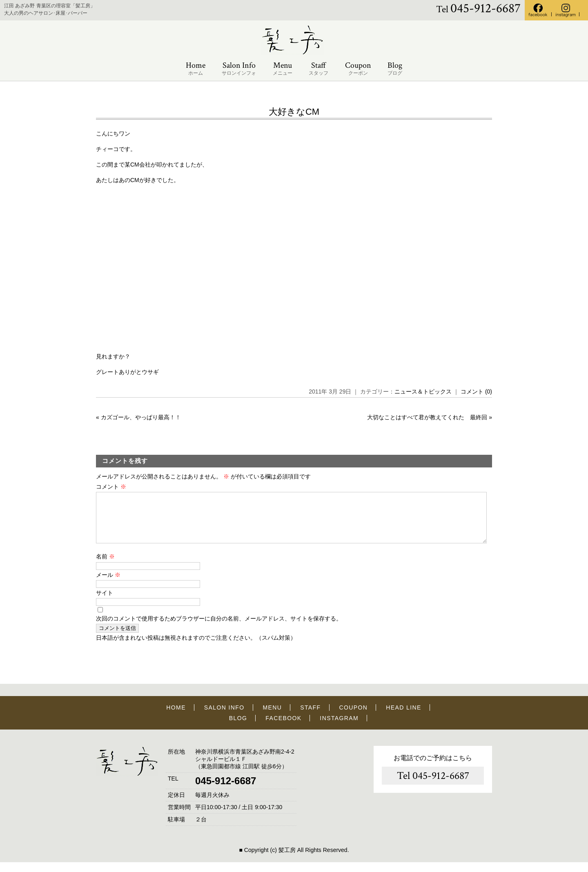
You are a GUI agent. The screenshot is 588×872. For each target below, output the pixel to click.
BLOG (238, 728)
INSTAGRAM (339, 728)
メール (108, 585)
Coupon (358, 69)
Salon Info (239, 69)
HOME (176, 717)
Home (196, 69)
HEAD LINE (404, 717)
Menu (283, 69)
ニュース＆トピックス (423, 392)
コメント (111, 487)
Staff (318, 69)
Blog (395, 69)
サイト (105, 603)
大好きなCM (294, 112)
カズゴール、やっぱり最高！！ (141, 417)
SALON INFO (224, 717)
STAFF (310, 717)
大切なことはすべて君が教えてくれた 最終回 (427, 417)
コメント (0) (476, 392)
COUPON (353, 717)
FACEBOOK (283, 728)
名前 (105, 566)
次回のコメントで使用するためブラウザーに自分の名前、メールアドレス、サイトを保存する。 (219, 628)
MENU (273, 717)
